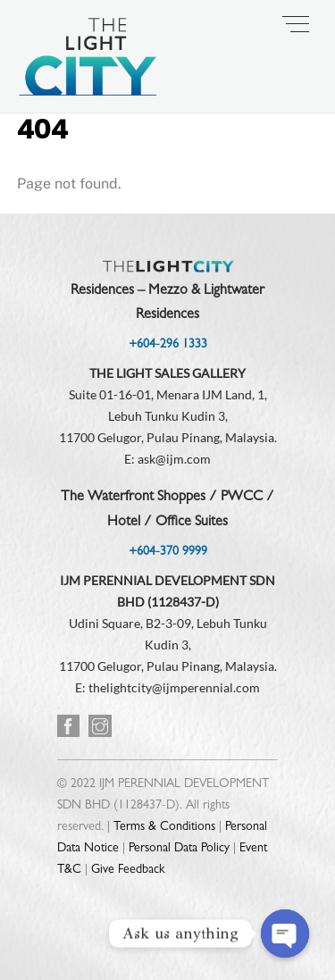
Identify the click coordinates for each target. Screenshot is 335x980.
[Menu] (296, 24)
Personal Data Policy (179, 849)
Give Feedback (128, 870)
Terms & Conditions (164, 827)
